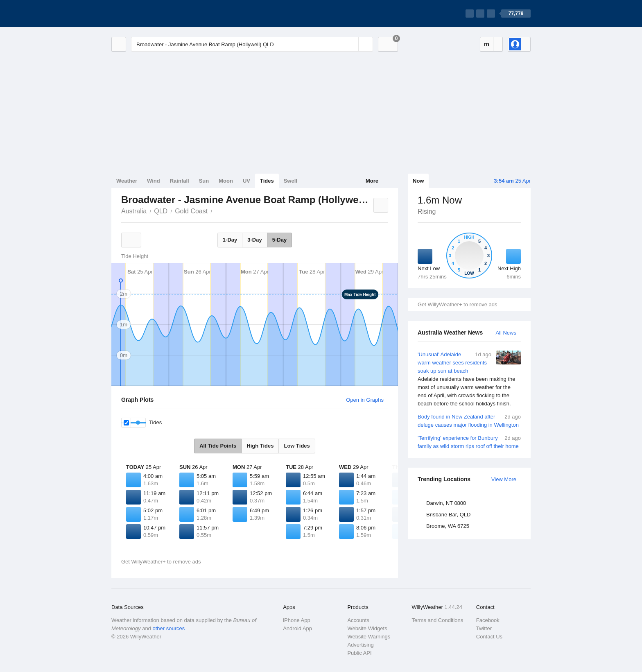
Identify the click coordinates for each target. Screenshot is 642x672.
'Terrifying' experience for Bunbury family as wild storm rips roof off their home (469, 442)
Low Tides (297, 446)
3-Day (254, 240)
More (372, 181)
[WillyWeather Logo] (150, 14)
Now (418, 181)
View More (504, 479)
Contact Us (489, 637)
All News (506, 333)
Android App (297, 628)
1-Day (230, 240)
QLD (161, 211)
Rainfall (180, 181)
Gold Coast (191, 211)
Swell (290, 181)
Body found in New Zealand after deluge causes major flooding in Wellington (469, 420)
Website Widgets (367, 628)
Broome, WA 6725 (448, 526)
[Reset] (351, 44)
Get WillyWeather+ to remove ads (457, 304)
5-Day (279, 240)
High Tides (260, 446)
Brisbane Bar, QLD (448, 515)
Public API (359, 653)
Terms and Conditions (438, 620)
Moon (226, 181)
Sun (204, 181)
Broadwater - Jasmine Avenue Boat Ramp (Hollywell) (217, 210)
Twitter (484, 628)
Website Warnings (369, 637)
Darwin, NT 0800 (446, 503)
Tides (267, 181)
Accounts (358, 620)
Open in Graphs (365, 400)
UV (246, 181)
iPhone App (297, 620)
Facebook (488, 620)
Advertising (360, 645)
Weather (127, 181)
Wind (154, 181)
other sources (168, 628)
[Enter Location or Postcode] (252, 44)
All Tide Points (218, 446)
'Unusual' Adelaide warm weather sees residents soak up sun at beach (469, 379)
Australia (134, 211)
